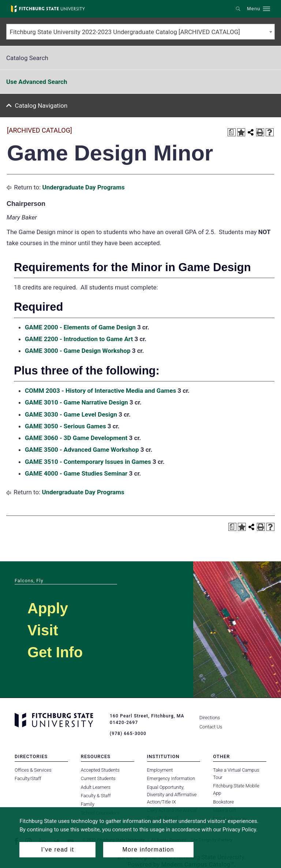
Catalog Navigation (41, 106)
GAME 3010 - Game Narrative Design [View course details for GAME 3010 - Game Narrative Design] (76, 402)
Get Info (55, 652)
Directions (210, 718)
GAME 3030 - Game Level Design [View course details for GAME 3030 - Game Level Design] (71, 414)
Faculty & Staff (96, 796)
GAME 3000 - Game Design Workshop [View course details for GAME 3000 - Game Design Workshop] (78, 351)
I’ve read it (58, 849)
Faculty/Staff (28, 778)
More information (148, 849)
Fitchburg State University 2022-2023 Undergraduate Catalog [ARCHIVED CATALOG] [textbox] (125, 32)
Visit (43, 630)
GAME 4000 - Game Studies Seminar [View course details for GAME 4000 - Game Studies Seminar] (76, 473)
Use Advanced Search (37, 82)
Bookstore (223, 802)
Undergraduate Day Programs (83, 187)
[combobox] (140, 32)
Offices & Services (33, 770)
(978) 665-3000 (128, 734)
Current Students (98, 778)
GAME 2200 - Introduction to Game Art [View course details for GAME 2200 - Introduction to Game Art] (79, 339)
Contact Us (211, 727)
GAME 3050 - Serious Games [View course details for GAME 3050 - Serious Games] (65, 426)
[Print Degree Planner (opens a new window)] (232, 132)
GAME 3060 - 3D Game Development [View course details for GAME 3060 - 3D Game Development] (76, 438)
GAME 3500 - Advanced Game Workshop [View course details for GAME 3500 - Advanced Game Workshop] (82, 450)
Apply (48, 608)
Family (88, 804)
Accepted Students (100, 770)
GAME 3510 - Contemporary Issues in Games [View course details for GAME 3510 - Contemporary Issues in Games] (88, 462)
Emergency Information (171, 778)
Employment (160, 770)
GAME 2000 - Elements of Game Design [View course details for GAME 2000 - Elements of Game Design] (80, 327)
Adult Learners (96, 787)
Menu (254, 9)
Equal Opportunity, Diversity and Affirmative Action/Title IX (172, 795)
